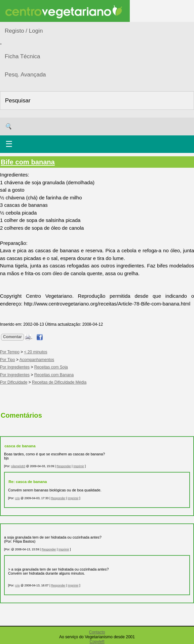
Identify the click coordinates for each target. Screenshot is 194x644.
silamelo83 (18, 466)
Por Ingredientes (15, 367)
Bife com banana (28, 162)
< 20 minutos (36, 352)
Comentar (12, 337)
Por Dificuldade (14, 382)
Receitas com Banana (54, 375)
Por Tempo (10, 352)
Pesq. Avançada (25, 75)
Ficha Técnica (23, 56)
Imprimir (79, 466)
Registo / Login (24, 31)
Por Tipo (8, 360)
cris (17, 498)
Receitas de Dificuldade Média (59, 382)
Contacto (97, 632)
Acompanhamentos (37, 360)
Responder (64, 466)
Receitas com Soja (51, 367)
